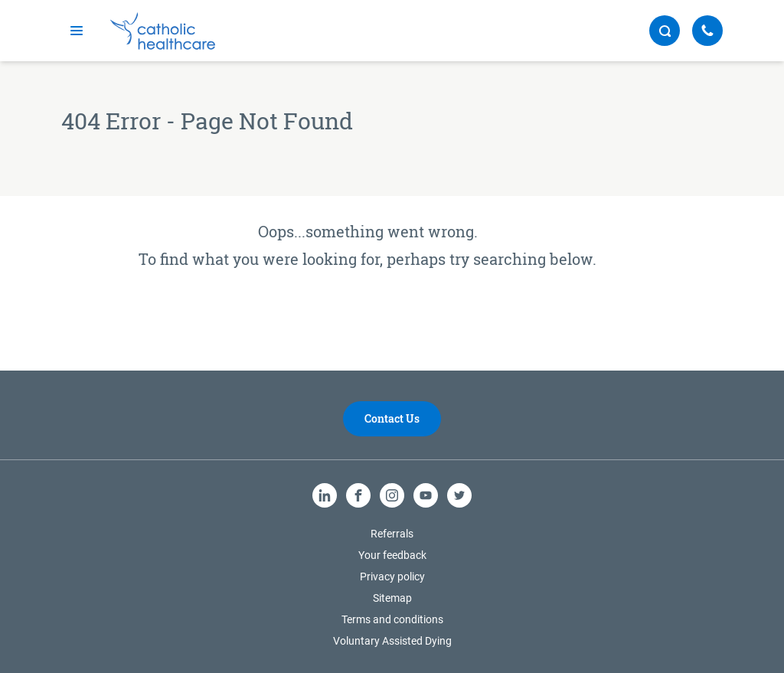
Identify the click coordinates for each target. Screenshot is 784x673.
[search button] (665, 31)
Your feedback (392, 555)
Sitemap (392, 598)
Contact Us (392, 418)
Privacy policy (392, 577)
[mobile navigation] (77, 31)
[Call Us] (707, 31)
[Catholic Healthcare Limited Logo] (163, 31)
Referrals (392, 534)
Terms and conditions (392, 619)
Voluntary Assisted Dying (392, 641)
